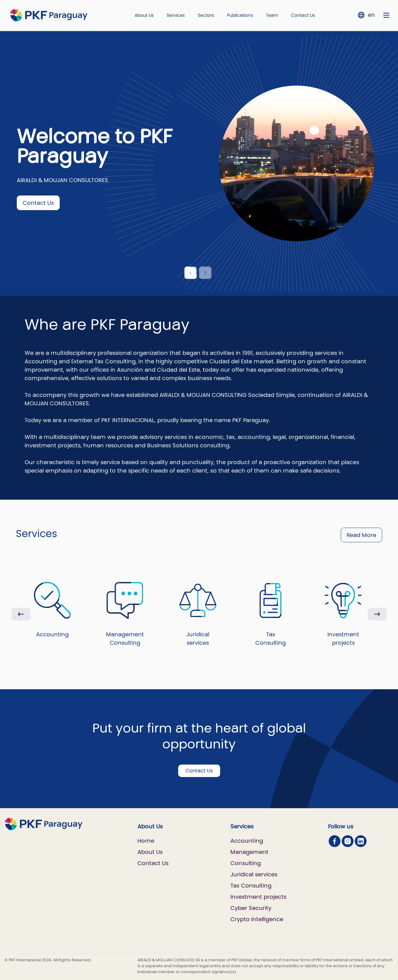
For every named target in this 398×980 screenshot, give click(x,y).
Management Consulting (125, 614)
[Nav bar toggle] (386, 15)
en (371, 15)
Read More (361, 535)
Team (272, 15)
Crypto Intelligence (257, 919)
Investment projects (343, 614)
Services (176, 15)
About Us (144, 15)
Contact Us (303, 15)
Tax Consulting (271, 614)
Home (146, 841)
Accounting (52, 610)
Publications (240, 15)
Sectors (206, 15)
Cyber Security (251, 908)
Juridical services (198, 614)
